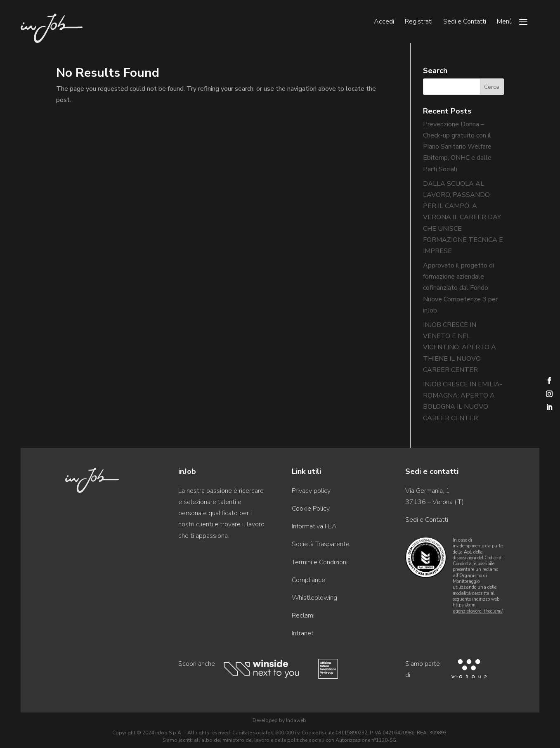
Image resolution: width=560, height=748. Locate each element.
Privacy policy (311, 491)
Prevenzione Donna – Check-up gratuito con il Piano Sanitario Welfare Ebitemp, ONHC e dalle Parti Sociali (457, 147)
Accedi (384, 22)
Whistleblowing (314, 598)
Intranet (303, 633)
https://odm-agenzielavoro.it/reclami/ (478, 608)
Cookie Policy (311, 509)
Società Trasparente (321, 544)
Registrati (419, 22)
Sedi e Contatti (465, 22)
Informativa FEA (314, 526)
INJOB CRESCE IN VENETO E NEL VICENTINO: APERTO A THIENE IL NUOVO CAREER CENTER (460, 347)
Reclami (303, 615)
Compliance (308, 580)
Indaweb (296, 720)
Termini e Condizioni (320, 562)
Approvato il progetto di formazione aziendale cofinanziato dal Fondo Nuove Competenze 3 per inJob (460, 288)
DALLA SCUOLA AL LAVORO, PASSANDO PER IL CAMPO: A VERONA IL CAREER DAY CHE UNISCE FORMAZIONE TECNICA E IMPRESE (463, 217)
